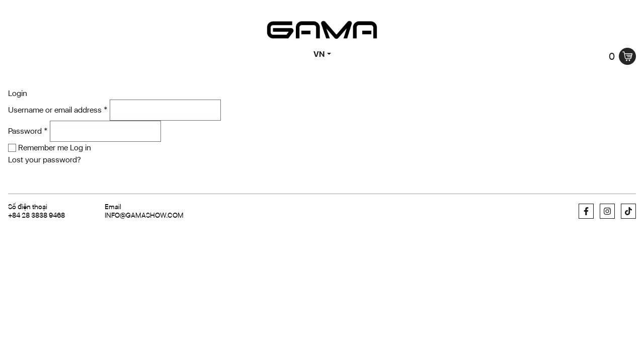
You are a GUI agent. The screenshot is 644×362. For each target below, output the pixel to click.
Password (28, 131)
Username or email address (58, 110)
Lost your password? (45, 160)
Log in (80, 148)
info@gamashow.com (144, 215)
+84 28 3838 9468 (36, 215)
